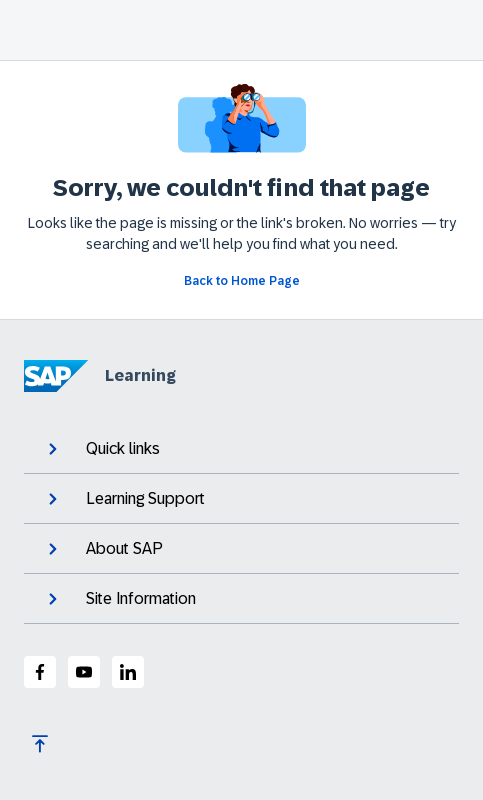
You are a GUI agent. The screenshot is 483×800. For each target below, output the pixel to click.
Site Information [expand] (120, 599)
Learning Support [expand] (124, 499)
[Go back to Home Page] (242, 281)
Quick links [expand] (102, 449)
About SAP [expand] (103, 549)
